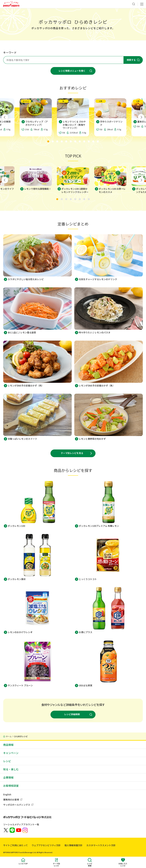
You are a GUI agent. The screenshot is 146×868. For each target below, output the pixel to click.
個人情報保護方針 (73, 845)
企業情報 (8, 777)
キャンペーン (11, 753)
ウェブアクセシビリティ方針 (46, 845)
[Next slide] (141, 117)
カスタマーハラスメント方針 (101, 845)
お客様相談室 (11, 786)
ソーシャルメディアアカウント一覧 (21, 824)
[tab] (48, 141)
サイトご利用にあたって (16, 845)
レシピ (7, 761)
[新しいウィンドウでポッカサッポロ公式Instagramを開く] (25, 830)
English (7, 794)
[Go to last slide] (5, 117)
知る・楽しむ (11, 769)
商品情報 (8, 745)
